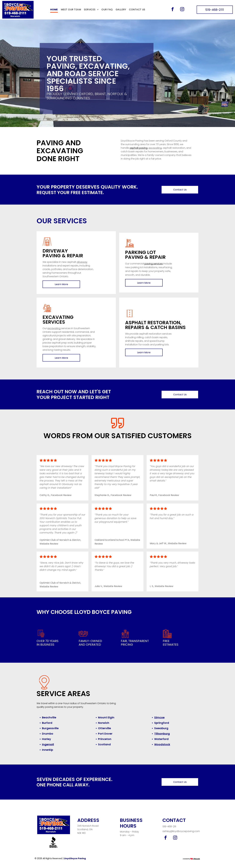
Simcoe (159, 717)
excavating (155, 148)
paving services (154, 264)
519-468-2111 (169, 826)
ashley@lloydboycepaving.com (181, 831)
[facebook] (173, 10)
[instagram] (182, 10)
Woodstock (162, 744)
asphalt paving (139, 148)
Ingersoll (48, 744)
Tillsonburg (162, 734)
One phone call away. (63, 785)
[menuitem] (54, 10)
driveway (82, 262)
